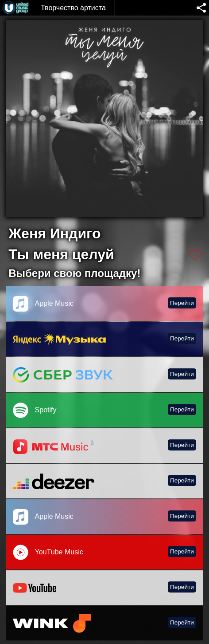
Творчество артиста (73, 8)
